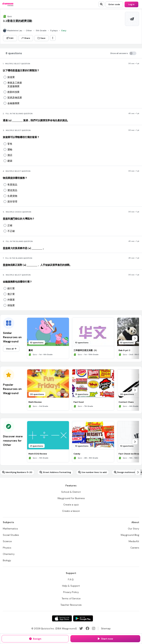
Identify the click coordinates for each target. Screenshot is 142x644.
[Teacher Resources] (71, 605)
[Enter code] (114, 4)
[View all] (11, 349)
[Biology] (7, 560)
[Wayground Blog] (130, 535)
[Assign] (35, 639)
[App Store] (62, 618)
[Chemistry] (9, 554)
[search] (101, 4)
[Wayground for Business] (71, 498)
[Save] (42, 38)
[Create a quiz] (71, 505)
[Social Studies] (11, 535)
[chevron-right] (135, 338)
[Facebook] (87, 628)
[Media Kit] (134, 541)
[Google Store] (83, 618)
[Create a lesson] (71, 511)
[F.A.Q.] (71, 579)
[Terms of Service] (71, 598)
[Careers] (135, 548)
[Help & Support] (71, 586)
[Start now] (105, 639)
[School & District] (71, 492)
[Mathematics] (10, 529)
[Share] (26, 38)
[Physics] (7, 548)
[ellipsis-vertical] (53, 38)
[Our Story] (134, 529)
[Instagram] (94, 628)
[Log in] (131, 4)
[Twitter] (81, 628)
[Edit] (10, 38)
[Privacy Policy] (71, 592)
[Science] (7, 541)
